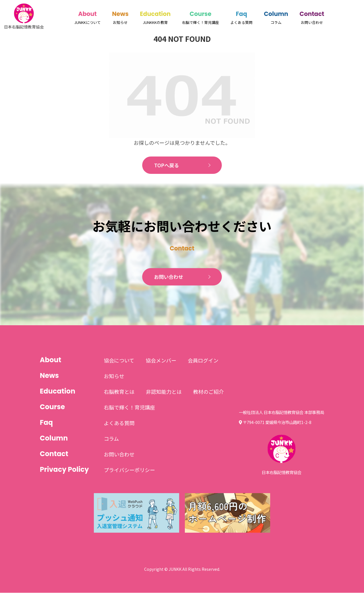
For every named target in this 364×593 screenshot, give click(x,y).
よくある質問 (119, 423)
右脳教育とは (119, 392)
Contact (312, 14)
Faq (241, 14)
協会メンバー (161, 361)
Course (200, 14)
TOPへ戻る (167, 165)
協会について (119, 361)
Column (276, 14)
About (87, 14)
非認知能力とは (164, 392)
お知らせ (114, 376)
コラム (111, 439)
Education (155, 14)
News (120, 14)
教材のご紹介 (208, 392)
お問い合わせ (169, 277)
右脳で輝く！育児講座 (129, 407)
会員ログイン (203, 361)
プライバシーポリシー (129, 470)
